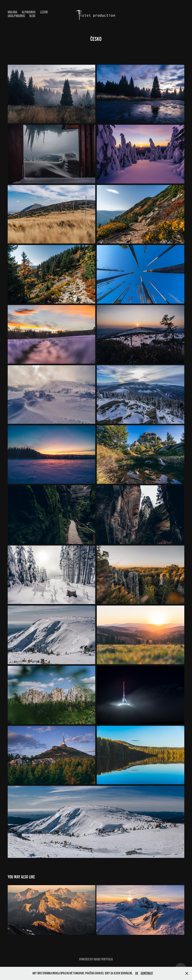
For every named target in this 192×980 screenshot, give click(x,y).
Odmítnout (147, 973)
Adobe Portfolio (103, 959)
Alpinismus (29, 12)
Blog (32, 16)
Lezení (44, 12)
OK (137, 973)
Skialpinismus (16, 16)
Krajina (12, 12)
